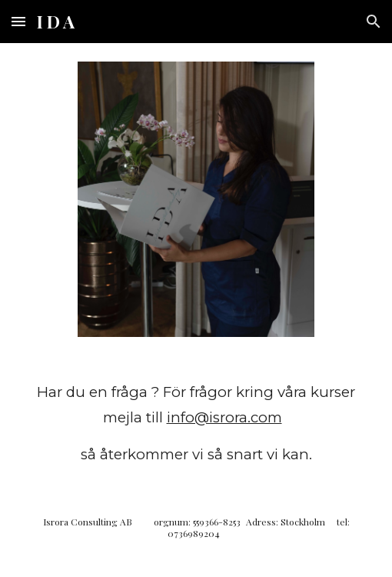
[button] (18, 21)
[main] (196, 424)
